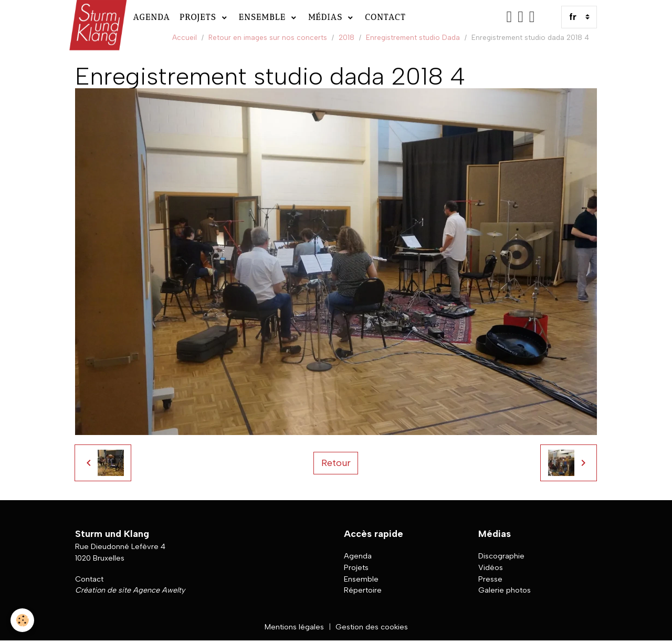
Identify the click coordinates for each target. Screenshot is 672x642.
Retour (336, 463)
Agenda (151, 17)
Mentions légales (294, 627)
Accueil (185, 37)
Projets (200, 17)
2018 (346, 37)
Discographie (501, 556)
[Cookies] (22, 620)
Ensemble (264, 17)
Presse (490, 579)
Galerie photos (505, 590)
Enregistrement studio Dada (413, 37)
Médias (327, 17)
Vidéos (491, 567)
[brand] (97, 17)
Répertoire (363, 590)
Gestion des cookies (372, 627)
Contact (385, 17)
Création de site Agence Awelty (130, 590)
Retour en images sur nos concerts (268, 37)
